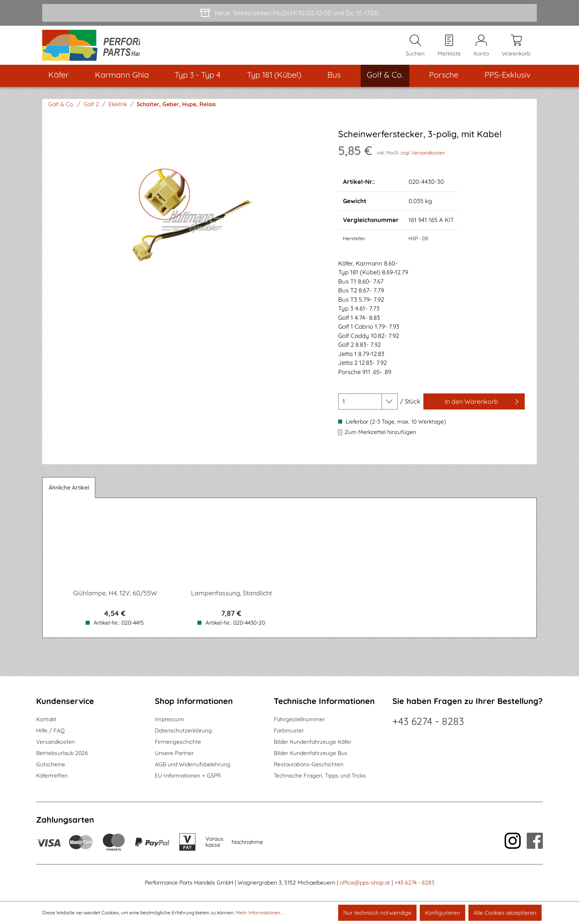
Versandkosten (55, 742)
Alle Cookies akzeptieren (505, 913)
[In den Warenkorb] (474, 408)
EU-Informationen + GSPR (188, 776)
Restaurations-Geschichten (309, 764)
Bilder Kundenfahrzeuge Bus (311, 753)
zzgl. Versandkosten (423, 159)
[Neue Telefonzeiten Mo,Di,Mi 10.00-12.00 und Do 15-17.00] (289, 13)
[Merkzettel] (449, 49)
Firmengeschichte (178, 742)
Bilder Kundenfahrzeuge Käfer (313, 742)
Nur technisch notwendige (377, 913)
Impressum (169, 719)
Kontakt (46, 719)
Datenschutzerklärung (183, 731)
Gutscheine (51, 764)
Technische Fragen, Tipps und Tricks (320, 776)
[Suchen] (415, 49)
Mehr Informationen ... (260, 913)
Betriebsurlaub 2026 (62, 753)
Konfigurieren (442, 913)
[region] (188, 222)
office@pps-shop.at (365, 883)
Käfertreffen (52, 776)
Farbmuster (289, 731)
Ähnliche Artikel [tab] (69, 494)
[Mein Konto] (481, 49)
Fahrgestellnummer (299, 719)
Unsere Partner (174, 753)
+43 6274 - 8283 (428, 721)
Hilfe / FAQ (50, 731)
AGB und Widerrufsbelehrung (193, 764)
